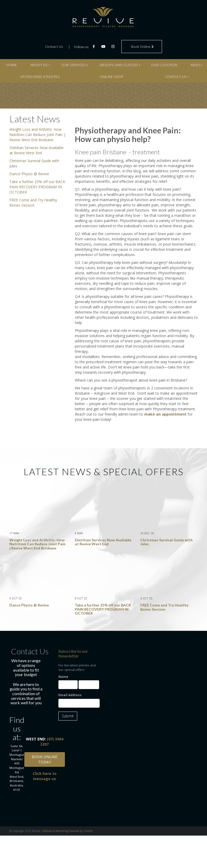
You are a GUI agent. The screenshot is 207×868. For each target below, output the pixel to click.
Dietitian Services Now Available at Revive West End (37, 150)
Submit (68, 716)
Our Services (74, 65)
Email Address (70, 695)
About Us (39, 65)
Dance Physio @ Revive (29, 174)
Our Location (164, 65)
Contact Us (54, 47)
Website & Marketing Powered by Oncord (68, 831)
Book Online (133, 42)
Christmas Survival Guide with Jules (166, 542)
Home (12, 65)
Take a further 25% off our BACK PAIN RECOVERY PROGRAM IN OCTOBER (37, 187)
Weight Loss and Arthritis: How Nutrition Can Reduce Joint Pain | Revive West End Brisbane (38, 135)
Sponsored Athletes (40, 77)
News (196, 65)
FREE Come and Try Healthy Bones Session (33, 203)
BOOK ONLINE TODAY (44, 754)
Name (63, 677)
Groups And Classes (119, 65)
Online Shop (112, 77)
